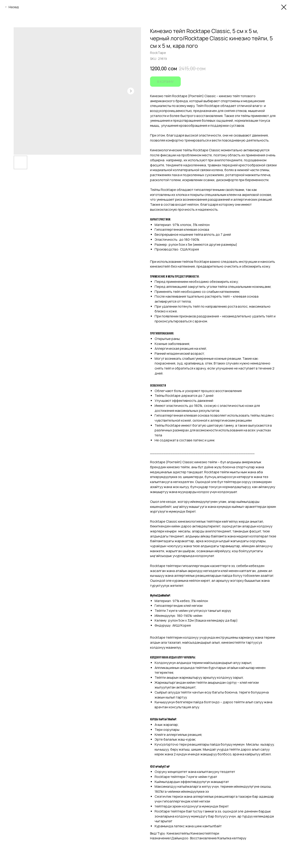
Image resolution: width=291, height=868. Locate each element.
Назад (14, 7)
